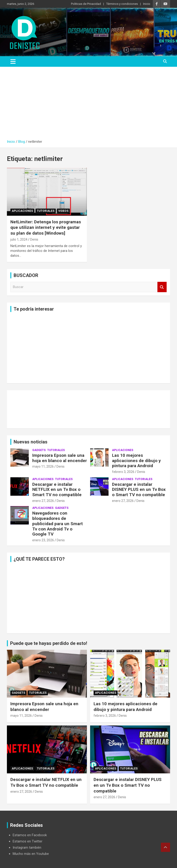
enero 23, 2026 (43, 540)
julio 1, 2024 (19, 239)
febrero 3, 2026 (123, 472)
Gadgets (39, 450)
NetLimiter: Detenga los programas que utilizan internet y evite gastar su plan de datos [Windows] (46, 227)
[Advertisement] (88, 101)
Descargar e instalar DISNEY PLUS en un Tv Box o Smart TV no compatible (139, 490)
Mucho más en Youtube (31, 854)
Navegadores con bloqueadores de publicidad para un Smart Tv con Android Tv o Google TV (58, 524)
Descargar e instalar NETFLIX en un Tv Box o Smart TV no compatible (57, 490)
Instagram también (27, 848)
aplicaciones (22, 211)
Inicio (147, 4)
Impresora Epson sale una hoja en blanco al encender (60, 458)
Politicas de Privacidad (86, 4)
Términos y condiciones (122, 4)
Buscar (162, 287)
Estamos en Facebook (30, 835)
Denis (34, 239)
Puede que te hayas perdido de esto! (49, 643)
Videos (63, 211)
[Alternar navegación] (13, 61)
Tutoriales (46, 211)
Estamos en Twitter (28, 841)
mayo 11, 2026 (43, 466)
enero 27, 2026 (43, 501)
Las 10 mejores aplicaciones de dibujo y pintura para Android (136, 461)
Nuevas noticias (31, 442)
